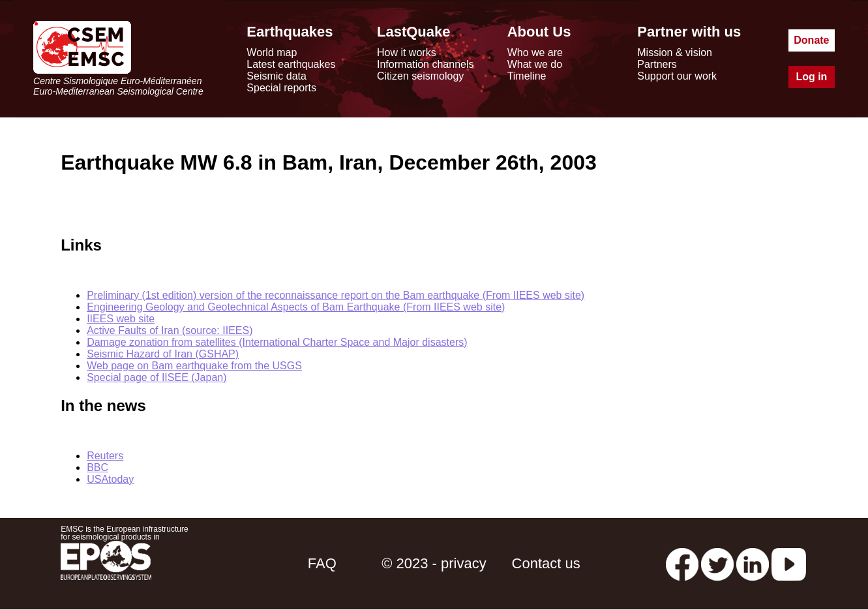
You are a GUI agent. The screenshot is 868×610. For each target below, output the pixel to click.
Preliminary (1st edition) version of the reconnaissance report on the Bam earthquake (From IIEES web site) (336, 295)
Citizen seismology (420, 76)
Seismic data (277, 76)
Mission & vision (675, 53)
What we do (535, 64)
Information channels (426, 64)
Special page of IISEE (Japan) (157, 377)
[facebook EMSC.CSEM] (682, 563)
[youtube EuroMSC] (789, 563)
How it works (407, 53)
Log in (811, 77)
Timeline (527, 76)
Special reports (281, 88)
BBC (97, 467)
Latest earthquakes (291, 64)
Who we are (535, 53)
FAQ (322, 563)
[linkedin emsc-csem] (753, 563)
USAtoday (110, 479)
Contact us (546, 563)
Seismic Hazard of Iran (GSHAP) (163, 354)
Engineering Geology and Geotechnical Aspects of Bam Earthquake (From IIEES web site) (296, 307)
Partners (657, 64)
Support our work (677, 76)
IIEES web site (121, 319)
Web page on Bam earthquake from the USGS (194, 366)
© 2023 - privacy (434, 563)
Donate (811, 40)
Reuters (105, 456)
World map (272, 53)
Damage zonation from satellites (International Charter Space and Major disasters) (277, 342)
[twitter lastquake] (717, 563)
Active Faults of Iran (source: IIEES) (170, 330)
